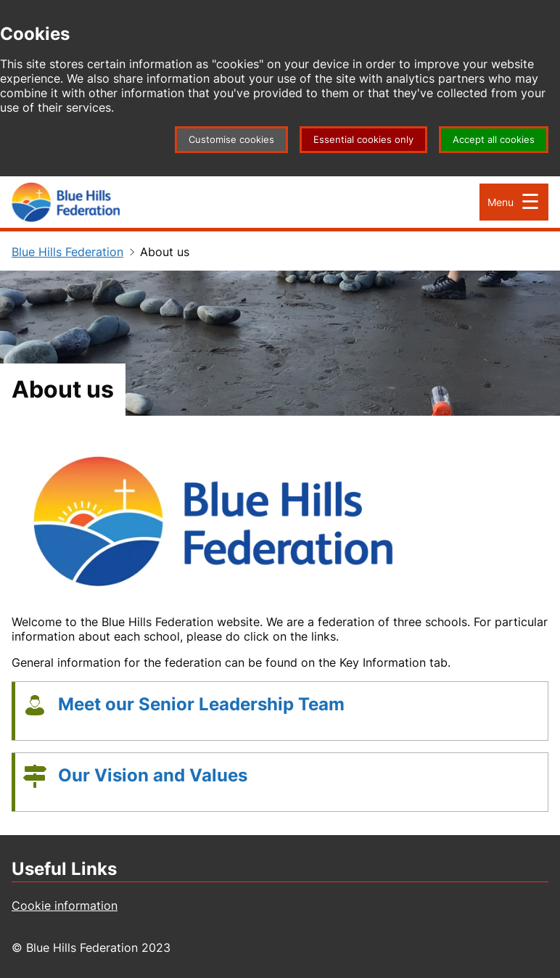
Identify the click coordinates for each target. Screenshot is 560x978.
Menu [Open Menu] (501, 202)
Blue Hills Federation (67, 252)
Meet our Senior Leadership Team (201, 704)
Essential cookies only (363, 140)
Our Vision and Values (153, 775)
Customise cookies (231, 140)
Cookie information (65, 905)
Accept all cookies (494, 140)
